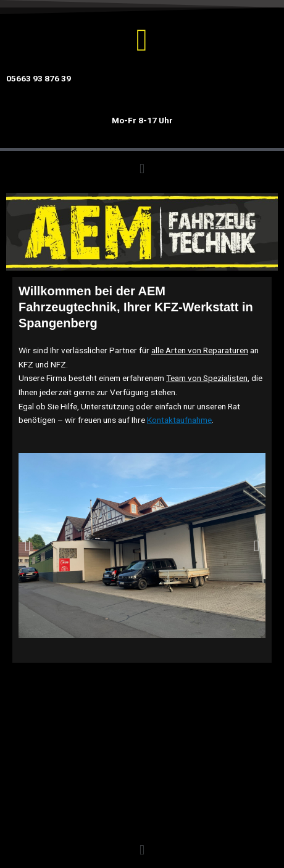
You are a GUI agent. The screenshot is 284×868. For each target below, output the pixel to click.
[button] (142, 169)
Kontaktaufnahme (179, 420)
